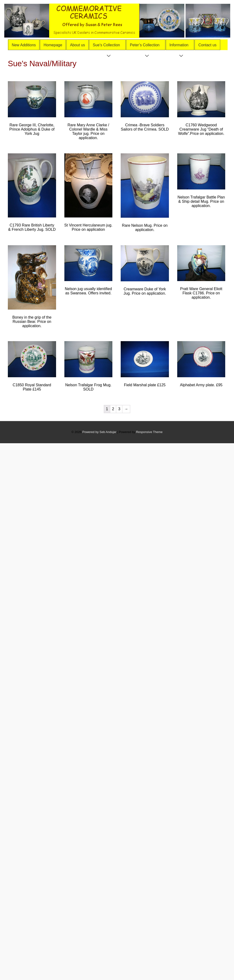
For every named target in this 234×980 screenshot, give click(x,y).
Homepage (53, 45)
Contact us (207, 45)
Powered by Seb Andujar (100, 432)
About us (78, 45)
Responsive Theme (149, 432)
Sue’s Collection (108, 47)
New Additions (24, 45)
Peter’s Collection (147, 47)
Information (181, 47)
